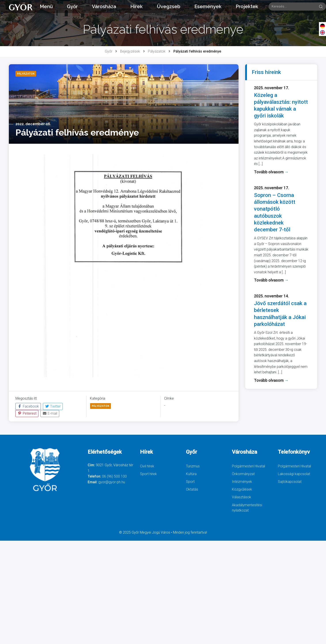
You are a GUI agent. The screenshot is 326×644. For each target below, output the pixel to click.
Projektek (247, 6)
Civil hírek (147, 466)
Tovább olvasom (271, 172)
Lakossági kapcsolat (294, 474)
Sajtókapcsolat (290, 482)
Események (208, 6)
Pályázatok (157, 51)
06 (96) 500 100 (114, 476)
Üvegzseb (169, 6)
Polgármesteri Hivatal (248, 466)
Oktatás (192, 489)
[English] (322, 32)
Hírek (136, 6)
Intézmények (242, 482)
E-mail (50, 413)
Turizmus (193, 466)
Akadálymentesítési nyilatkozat (247, 508)
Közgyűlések (242, 489)
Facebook (28, 406)
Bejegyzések (130, 51)
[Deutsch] (322, 26)
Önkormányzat (243, 474)
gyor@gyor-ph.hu (112, 482)
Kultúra (191, 474)
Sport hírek (148, 474)
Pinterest (27, 413)
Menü (46, 6)
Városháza (104, 6)
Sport (190, 482)
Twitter (53, 406)
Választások (242, 497)
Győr (72, 6)
